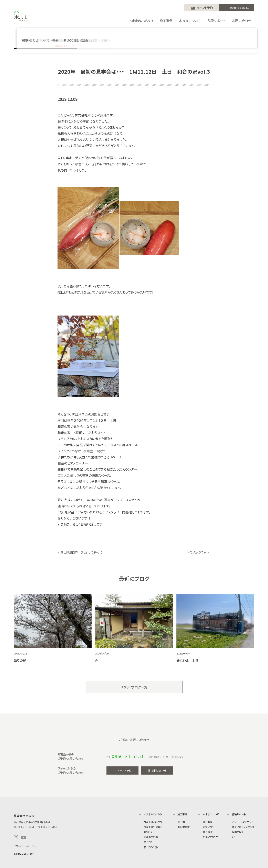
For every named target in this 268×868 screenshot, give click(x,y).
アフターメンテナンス (243, 822)
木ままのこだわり (153, 822)
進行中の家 (184, 827)
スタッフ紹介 (209, 827)
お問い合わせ (159, 770)
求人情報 (208, 832)
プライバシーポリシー (25, 846)
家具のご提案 (151, 837)
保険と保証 (238, 832)
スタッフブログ (210, 837)
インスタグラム (197, 552)
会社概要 (208, 822)
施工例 (181, 822)
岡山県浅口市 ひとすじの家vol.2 (82, 552)
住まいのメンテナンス (243, 827)
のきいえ (148, 832)
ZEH (234, 837)
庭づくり (148, 842)
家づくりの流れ (152, 847)
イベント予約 (205, 8)
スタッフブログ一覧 (134, 687)
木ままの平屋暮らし (154, 827)
